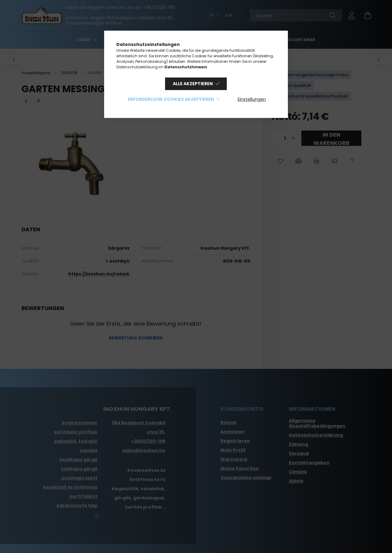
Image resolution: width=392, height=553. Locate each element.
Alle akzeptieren (193, 84)
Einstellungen (252, 99)
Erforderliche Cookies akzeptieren (171, 99)
